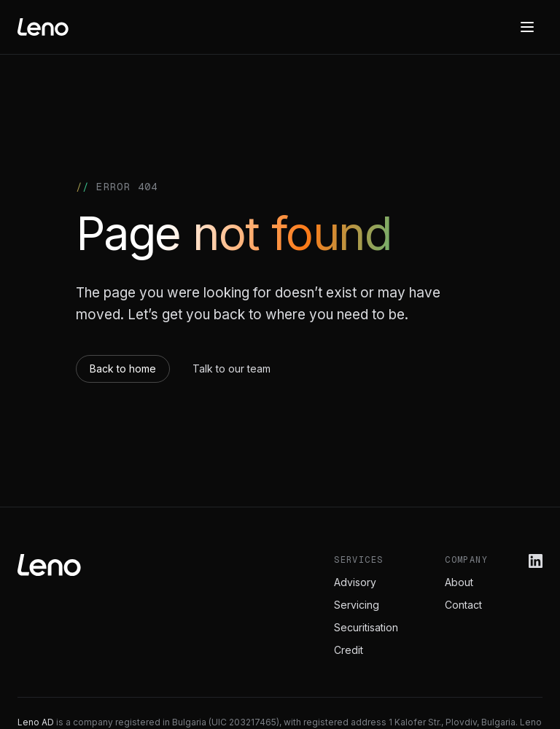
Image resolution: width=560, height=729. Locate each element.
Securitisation (366, 627)
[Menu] (527, 27)
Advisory (355, 582)
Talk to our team (232, 369)
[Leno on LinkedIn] (536, 561)
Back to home (123, 369)
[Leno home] (43, 27)
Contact (463, 605)
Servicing (357, 605)
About (459, 582)
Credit (349, 650)
